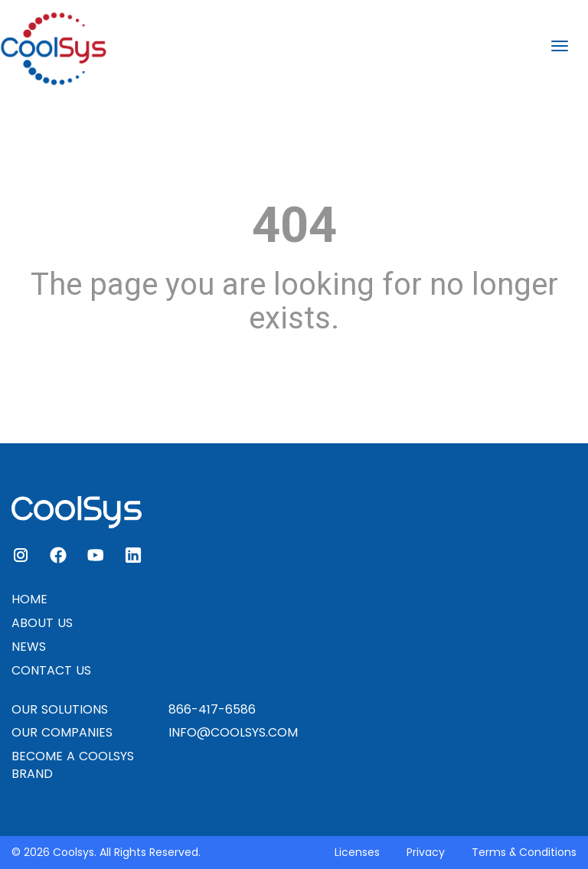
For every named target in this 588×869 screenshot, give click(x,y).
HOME (29, 599)
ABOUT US (42, 623)
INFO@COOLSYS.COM (233, 732)
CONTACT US (51, 670)
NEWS (29, 647)
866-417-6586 (212, 709)
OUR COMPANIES (62, 732)
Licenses (357, 852)
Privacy (426, 852)
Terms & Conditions (524, 852)
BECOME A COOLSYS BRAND (73, 765)
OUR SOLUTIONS (60, 709)
